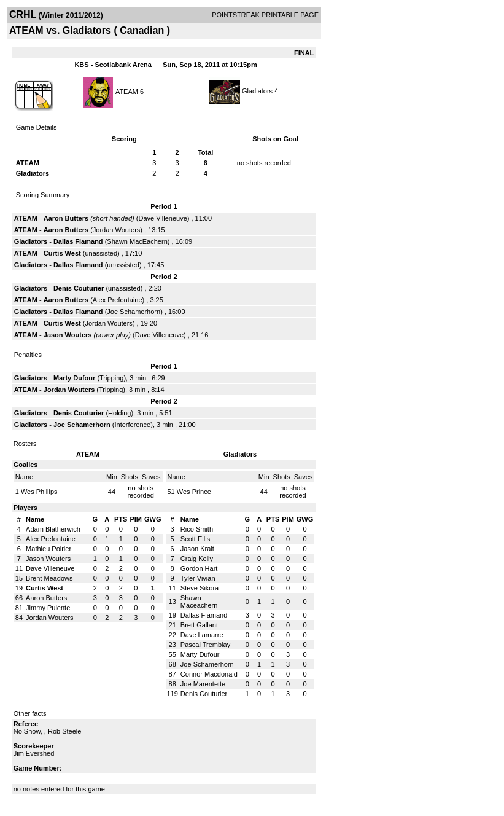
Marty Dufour (74, 378)
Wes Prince (194, 492)
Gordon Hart (199, 568)
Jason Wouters (68, 335)
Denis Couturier (79, 288)
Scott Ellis (195, 539)
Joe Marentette (203, 684)
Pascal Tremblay (205, 645)
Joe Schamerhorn (134, 312)
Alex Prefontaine (118, 300)
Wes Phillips (39, 492)
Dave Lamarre (202, 635)
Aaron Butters (66, 218)
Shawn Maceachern (199, 602)
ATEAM (127, 91)
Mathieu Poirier (48, 549)
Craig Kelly (197, 559)
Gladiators (257, 91)
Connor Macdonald (209, 674)
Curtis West (62, 253)
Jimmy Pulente (48, 608)
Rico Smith (197, 529)
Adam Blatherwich (53, 529)
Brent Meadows (49, 578)
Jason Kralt (197, 549)
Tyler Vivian (198, 578)
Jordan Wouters (116, 230)
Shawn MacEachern (137, 241)
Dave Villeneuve (162, 218)
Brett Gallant (199, 625)
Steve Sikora (200, 588)
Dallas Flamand (78, 241)
